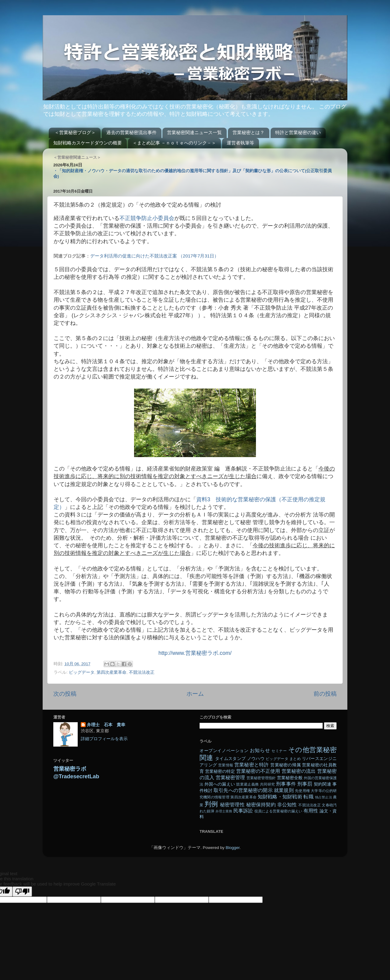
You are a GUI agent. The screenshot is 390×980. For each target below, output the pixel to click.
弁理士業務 (224, 811)
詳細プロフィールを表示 (104, 739)
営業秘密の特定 (220, 771)
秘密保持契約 (261, 804)
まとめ (295, 759)
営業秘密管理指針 (261, 778)
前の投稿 (325, 694)
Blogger (232, 848)
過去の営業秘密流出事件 (131, 132)
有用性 (311, 811)
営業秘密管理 (230, 777)
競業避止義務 (247, 784)
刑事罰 (305, 784)
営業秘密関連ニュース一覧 (194, 132)
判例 (211, 804)
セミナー (279, 751)
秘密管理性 (232, 804)
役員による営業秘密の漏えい (278, 811)
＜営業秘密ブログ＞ (75, 132)
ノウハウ (256, 759)
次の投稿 (65, 694)
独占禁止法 (324, 797)
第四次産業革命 (112, 672)
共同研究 (267, 784)
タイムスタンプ (230, 759)
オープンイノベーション (224, 751)
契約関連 (323, 784)
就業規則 (284, 790)
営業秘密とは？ (248, 132)
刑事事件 (286, 784)
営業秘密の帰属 (285, 765)
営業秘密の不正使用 (258, 771)
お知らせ (260, 750)
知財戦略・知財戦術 (280, 797)
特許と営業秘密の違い (298, 132)
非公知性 (287, 804)
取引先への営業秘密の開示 (243, 790)
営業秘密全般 (290, 778)
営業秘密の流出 (299, 771)
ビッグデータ (82, 672)
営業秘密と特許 (252, 765)
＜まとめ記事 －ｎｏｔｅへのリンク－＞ (174, 143)
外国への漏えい (220, 784)
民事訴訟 (243, 811)
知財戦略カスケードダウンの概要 (88, 143)
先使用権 (302, 791)
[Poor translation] (22, 891)
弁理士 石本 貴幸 (106, 725)
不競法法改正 (142, 672)
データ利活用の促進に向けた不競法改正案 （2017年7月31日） (154, 256)
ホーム (195, 694)
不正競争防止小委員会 (147, 218)
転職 (308, 797)
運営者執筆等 (240, 143)
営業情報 (226, 765)
